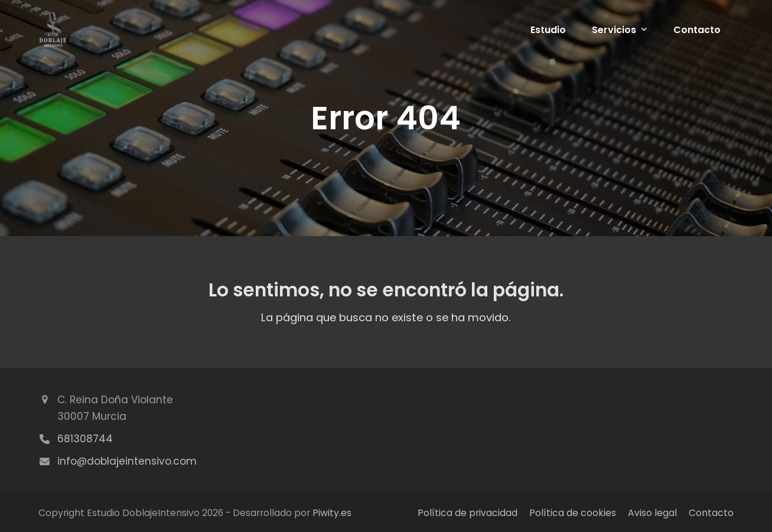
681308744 (85, 439)
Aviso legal (652, 513)
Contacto (711, 513)
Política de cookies (573, 513)
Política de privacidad (468, 513)
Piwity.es (332, 513)
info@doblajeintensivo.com (127, 461)
